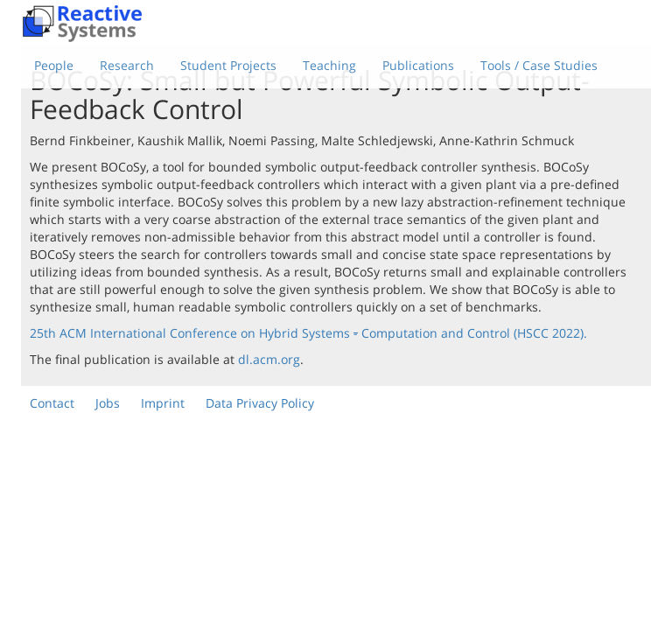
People (54, 65)
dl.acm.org (269, 359)
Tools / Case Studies (539, 65)
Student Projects (228, 65)
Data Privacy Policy (260, 403)
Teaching (329, 65)
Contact (52, 403)
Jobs (108, 403)
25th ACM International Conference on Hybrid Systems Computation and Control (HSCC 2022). (308, 333)
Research (127, 65)
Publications (418, 65)
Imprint (163, 403)
